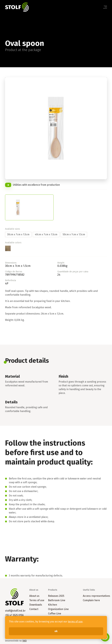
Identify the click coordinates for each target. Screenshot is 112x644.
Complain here (91, 600)
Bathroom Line (57, 600)
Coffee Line (55, 614)
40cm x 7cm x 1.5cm (46, 234)
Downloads (36, 605)
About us (34, 596)
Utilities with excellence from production (36, 185)
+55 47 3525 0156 (14, 615)
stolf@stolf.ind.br (15, 611)
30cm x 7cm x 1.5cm (18, 234)
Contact (34, 609)
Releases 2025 (56, 596)
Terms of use (37, 600)
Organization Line (58, 609)
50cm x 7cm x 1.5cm (74, 234)
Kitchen (53, 605)
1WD (24, 641)
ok (56, 631)
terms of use (75, 622)
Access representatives (96, 596)
